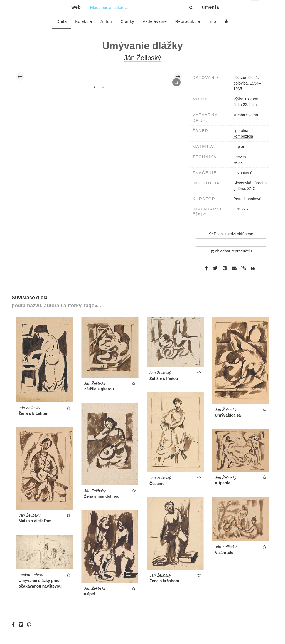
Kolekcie (84, 33)
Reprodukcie (188, 33)
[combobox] (142, 19)
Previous (20, 88)
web (76, 18)
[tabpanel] (99, 88)
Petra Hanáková (247, 210)
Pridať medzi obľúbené (231, 245)
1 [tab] (95, 98)
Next (178, 88)
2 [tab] (103, 98)
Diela (62, 33)
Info (212, 33)
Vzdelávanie (155, 33)
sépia (238, 174)
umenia (210, 18)
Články (128, 33)
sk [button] (255, 8)
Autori (106, 33)
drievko (239, 168)
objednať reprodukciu (231, 262)
